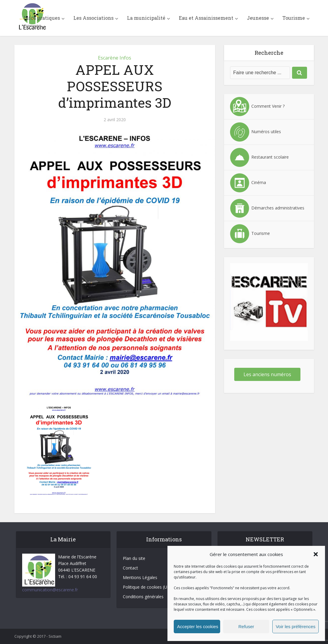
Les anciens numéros (267, 374)
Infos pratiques (42, 18)
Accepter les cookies (198, 626)
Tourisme (294, 18)
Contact (130, 568)
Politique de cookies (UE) (147, 587)
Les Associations (93, 18)
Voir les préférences (295, 626)
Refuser (246, 626)
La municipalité (146, 18)
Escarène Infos (115, 58)
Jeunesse (258, 18)
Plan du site (134, 558)
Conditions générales (143, 597)
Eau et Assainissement (206, 18)
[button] (316, 554)
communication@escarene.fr (50, 590)
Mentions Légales (140, 577)
